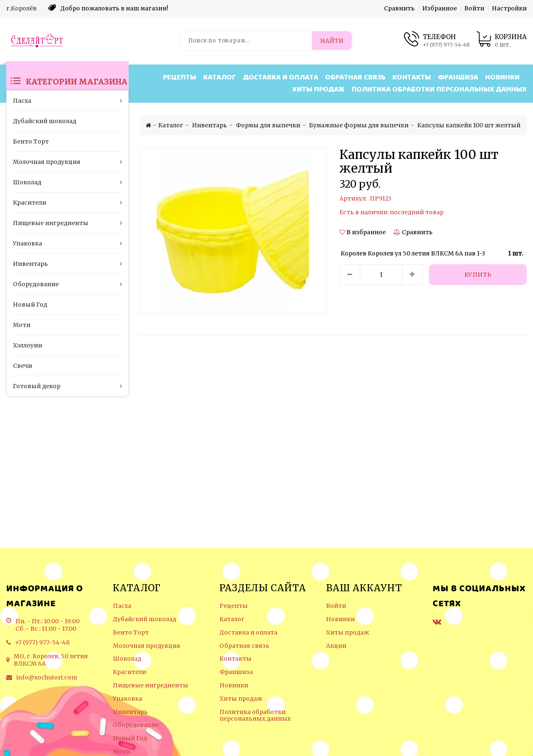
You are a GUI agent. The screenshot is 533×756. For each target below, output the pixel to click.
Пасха (122, 606)
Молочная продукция (147, 646)
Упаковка (127, 699)
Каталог (220, 78)
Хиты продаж (318, 90)
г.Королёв (21, 8)
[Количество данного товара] (381, 275)
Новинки (502, 78)
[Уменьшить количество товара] (350, 275)
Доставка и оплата (281, 78)
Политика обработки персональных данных (439, 90)
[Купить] (478, 275)
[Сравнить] (413, 232)
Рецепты (179, 78)
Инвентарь (130, 712)
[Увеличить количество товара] (412, 275)
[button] (363, 232)
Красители (130, 672)
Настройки (509, 8)
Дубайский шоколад (144, 619)
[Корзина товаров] (501, 41)
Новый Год (130, 738)
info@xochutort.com (47, 677)
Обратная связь (355, 78)
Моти (122, 752)
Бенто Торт (131, 633)
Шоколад (127, 659)
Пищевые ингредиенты (151, 685)
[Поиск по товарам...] (247, 41)
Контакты (412, 78)
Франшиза (458, 78)
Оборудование (136, 725)
